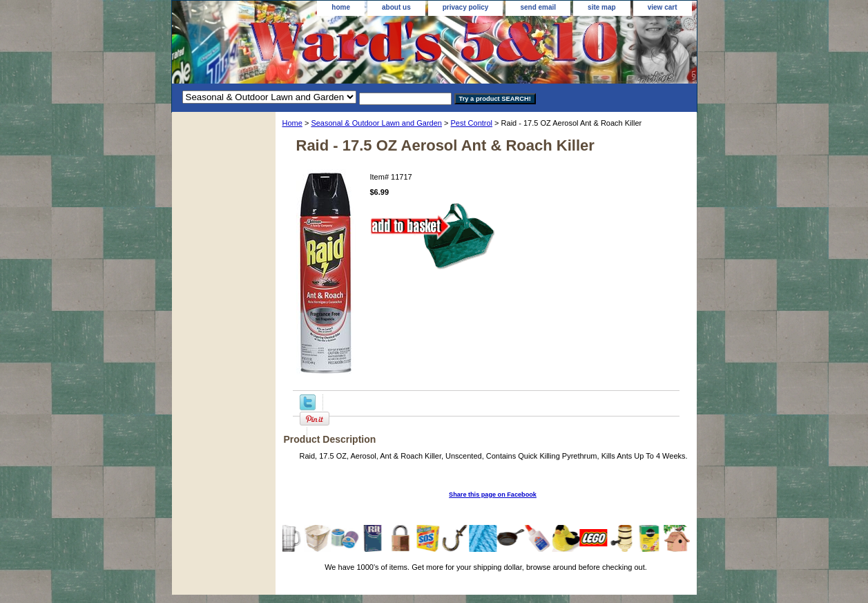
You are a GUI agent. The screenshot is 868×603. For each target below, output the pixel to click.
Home (292, 123)
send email (538, 7)
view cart (663, 7)
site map (602, 7)
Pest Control (472, 123)
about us (396, 7)
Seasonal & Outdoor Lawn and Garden (376, 123)
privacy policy (466, 7)
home (341, 7)
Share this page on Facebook (493, 495)
